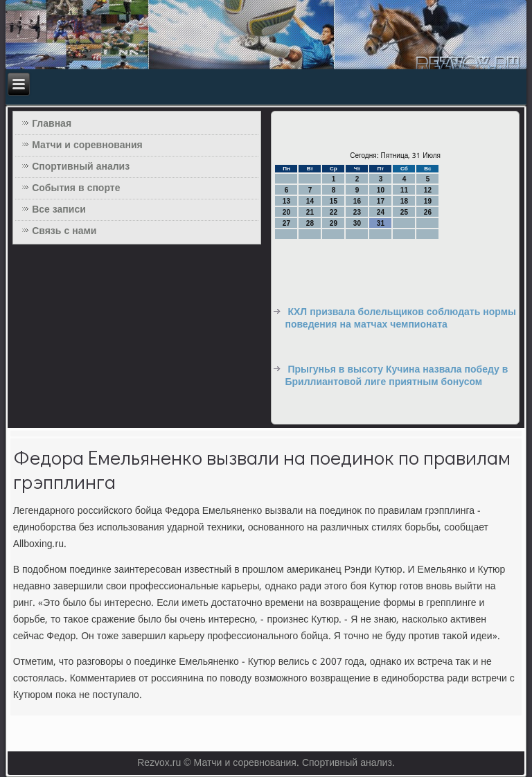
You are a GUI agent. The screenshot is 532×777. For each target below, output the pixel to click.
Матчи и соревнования (87, 145)
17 (381, 201)
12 (428, 190)
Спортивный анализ (81, 167)
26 (428, 212)
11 (404, 190)
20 (286, 212)
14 (310, 201)
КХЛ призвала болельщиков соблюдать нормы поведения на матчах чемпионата (400, 319)
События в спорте (76, 188)
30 (357, 223)
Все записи (59, 210)
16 (357, 201)
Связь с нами (64, 231)
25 (404, 212)
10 (381, 190)
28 (310, 223)
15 (334, 201)
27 (286, 223)
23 (357, 212)
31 (381, 223)
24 (381, 212)
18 (404, 201)
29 (334, 223)
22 (334, 212)
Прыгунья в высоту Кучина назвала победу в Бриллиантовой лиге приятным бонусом (396, 376)
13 (286, 201)
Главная (52, 124)
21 (310, 212)
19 (428, 201)
